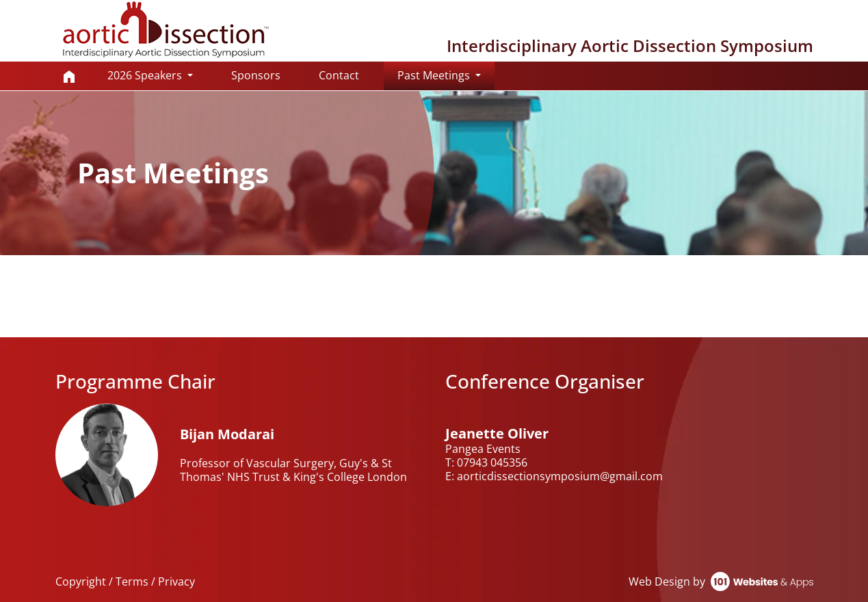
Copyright (81, 581)
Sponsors (256, 75)
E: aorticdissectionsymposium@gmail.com (554, 476)
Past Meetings (446, 75)
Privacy (176, 581)
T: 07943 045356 (486, 462)
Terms (132, 581)
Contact (339, 75)
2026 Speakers (146, 75)
